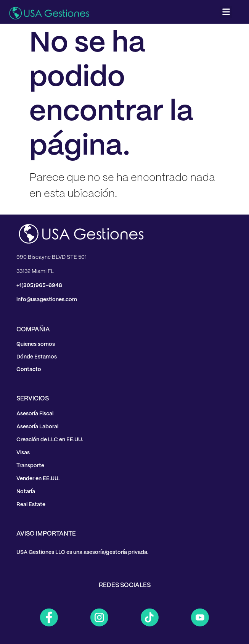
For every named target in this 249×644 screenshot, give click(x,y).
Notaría (26, 492)
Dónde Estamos (37, 357)
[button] (226, 12)
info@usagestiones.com (47, 300)
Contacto (29, 370)
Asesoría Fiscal (35, 414)
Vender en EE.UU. (38, 479)
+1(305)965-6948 (39, 286)
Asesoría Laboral (37, 427)
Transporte (30, 466)
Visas (23, 453)
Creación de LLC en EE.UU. (50, 440)
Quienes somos (36, 344)
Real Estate (31, 505)
